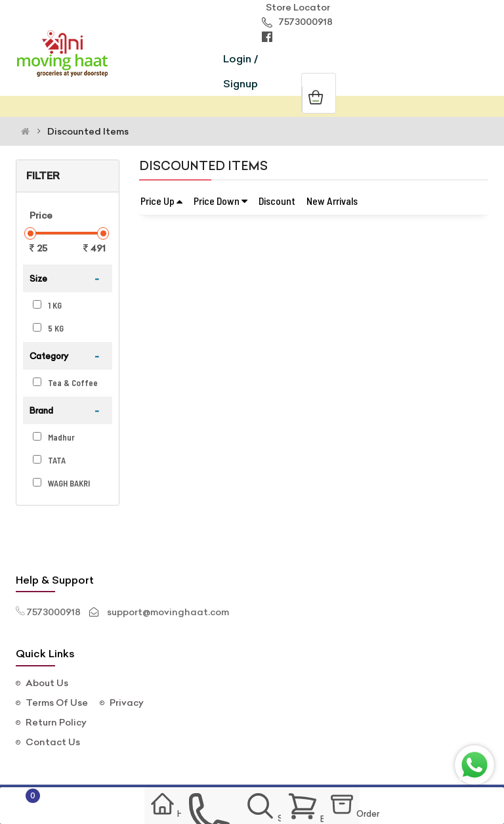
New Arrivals (332, 201)
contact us (204, 808)
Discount (277, 201)
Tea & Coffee (65, 383)
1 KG (47, 305)
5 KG (48, 328)
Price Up (161, 201)
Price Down (220, 201)
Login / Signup (241, 71)
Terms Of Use (57, 703)
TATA (49, 460)
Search (264, 808)
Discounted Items (88, 131)
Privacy (127, 703)
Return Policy (56, 722)
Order (365, 808)
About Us (47, 683)
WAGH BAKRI (61, 483)
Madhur (54, 437)
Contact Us (53, 742)
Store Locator (296, 7)
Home (147, 807)
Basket (312, 806)
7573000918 (297, 22)
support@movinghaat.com (168, 612)
